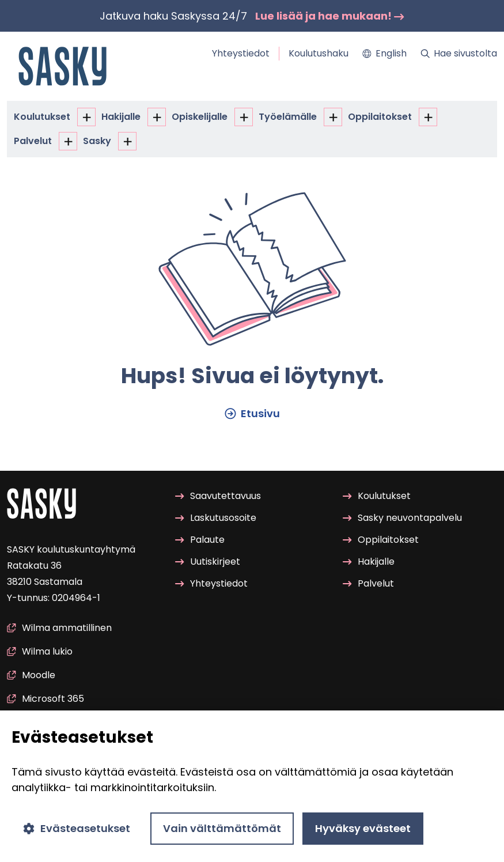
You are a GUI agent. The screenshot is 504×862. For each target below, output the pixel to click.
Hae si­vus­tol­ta (459, 53)
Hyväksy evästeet (363, 828)
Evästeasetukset (77, 828)
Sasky (97, 141)
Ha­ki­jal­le (121, 117)
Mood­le (31, 675)
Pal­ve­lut (33, 141)
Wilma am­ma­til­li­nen (59, 628)
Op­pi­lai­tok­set (380, 117)
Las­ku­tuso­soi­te (216, 518)
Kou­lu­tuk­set (42, 117)
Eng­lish (384, 53)
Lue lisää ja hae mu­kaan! (330, 16)
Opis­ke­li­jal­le (200, 117)
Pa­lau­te (200, 540)
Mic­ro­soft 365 (46, 699)
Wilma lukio (40, 651)
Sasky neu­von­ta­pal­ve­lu (402, 518)
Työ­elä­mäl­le (288, 117)
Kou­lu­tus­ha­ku (319, 53)
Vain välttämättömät (222, 828)
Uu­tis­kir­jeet (208, 562)
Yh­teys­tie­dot (241, 53)
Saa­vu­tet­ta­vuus (218, 496)
